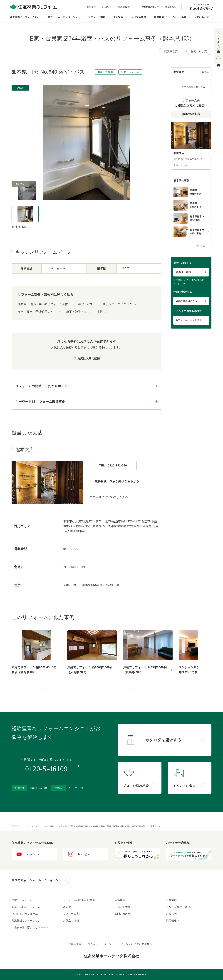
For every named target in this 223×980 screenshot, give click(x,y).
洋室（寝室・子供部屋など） (37, 312)
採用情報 (124, 7)
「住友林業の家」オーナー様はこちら (158, 7)
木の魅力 (68, 907)
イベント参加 (179, 17)
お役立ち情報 (71, 921)
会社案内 (92, 7)
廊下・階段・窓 (77, 312)
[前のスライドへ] (43, 689)
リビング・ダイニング (117, 304)
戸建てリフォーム (22, 900)
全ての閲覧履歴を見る (193, 87)
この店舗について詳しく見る (109, 497)
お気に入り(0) (199, 51)
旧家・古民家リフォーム (26, 907)
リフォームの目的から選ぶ (79, 900)
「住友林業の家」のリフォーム (30, 927)
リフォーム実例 (97, 17)
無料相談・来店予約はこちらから (117, 481)
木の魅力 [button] (118, 17)
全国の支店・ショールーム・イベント (37, 880)
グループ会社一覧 (179, 907)
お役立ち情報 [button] (138, 17)
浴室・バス (85, 304)
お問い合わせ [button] (202, 17)
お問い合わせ (123, 914)
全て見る (200, 246)
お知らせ (107, 7)
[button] (87, 689)
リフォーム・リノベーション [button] (64, 17)
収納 (100, 312)
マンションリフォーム (25, 914)
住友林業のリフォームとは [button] (25, 17)
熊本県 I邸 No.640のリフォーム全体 (43, 304)
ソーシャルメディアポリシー (138, 944)
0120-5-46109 (183, 272)
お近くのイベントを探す (189, 320)
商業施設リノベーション (26, 921)
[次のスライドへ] (130, 689)
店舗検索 (159, 17)
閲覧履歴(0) (171, 51)
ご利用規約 (75, 944)
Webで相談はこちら (186, 301)
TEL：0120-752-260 (113, 466)
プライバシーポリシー (101, 944)
